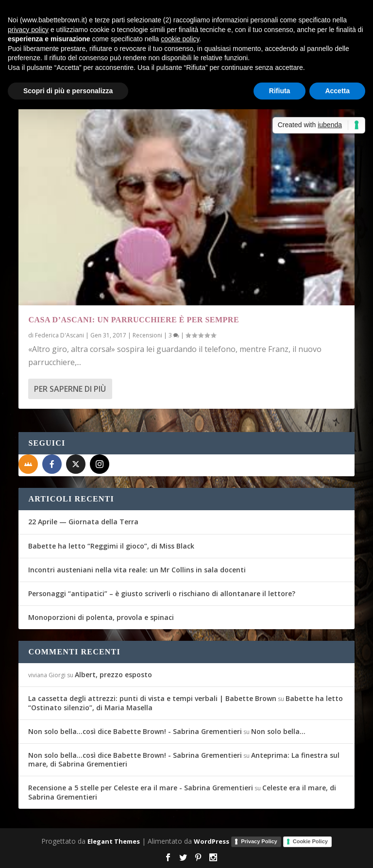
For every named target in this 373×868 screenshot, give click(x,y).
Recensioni (147, 335)
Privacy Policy (259, 841)
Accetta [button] (337, 91)
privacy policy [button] (28, 30)
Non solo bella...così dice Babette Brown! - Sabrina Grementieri (135, 731)
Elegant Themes (114, 841)
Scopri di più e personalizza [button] (68, 91)
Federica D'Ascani (59, 335)
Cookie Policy (310, 841)
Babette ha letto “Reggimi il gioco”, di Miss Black (111, 546)
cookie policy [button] (180, 39)
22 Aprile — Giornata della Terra (83, 522)
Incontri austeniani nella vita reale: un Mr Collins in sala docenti (137, 570)
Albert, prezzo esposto (113, 675)
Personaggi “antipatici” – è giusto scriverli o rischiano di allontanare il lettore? (162, 593)
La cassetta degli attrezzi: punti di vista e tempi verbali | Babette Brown (152, 698)
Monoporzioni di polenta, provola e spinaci (101, 617)
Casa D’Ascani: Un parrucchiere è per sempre (134, 320)
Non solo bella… (278, 731)
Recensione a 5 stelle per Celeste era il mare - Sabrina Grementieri (141, 788)
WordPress (212, 841)
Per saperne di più (70, 389)
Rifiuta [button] (280, 91)
